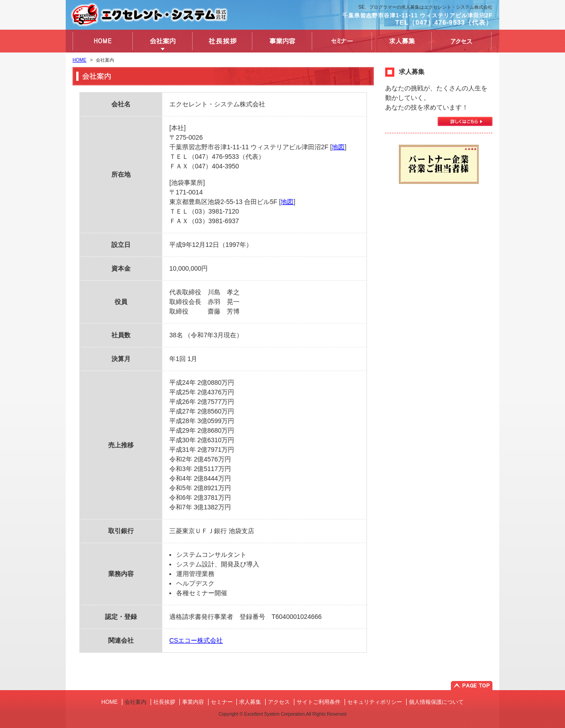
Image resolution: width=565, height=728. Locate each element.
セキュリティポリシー (375, 702)
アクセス (279, 702)
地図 (338, 147)
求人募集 (250, 702)
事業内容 (193, 702)
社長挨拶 (164, 702)
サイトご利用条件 (319, 702)
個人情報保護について (436, 702)
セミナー (222, 702)
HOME (79, 60)
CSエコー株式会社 (196, 640)
